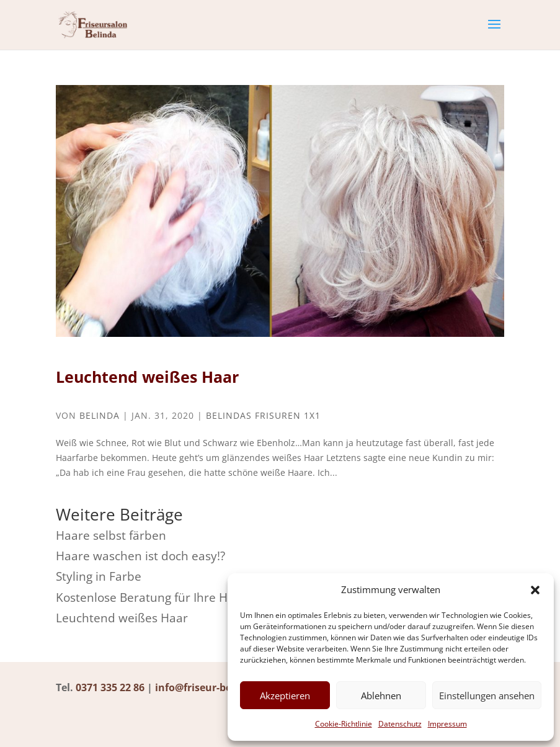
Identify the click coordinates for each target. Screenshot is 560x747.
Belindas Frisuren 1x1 (263, 415)
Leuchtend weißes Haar (147, 377)
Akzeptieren (285, 696)
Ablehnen (381, 696)
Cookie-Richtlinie (344, 724)
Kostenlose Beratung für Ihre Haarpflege (168, 597)
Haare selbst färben (111, 535)
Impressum (447, 724)
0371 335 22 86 (110, 687)
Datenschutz (400, 724)
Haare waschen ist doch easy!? (140, 556)
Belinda (100, 415)
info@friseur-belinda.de (213, 687)
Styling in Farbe (99, 576)
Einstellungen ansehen (487, 696)
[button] (535, 590)
